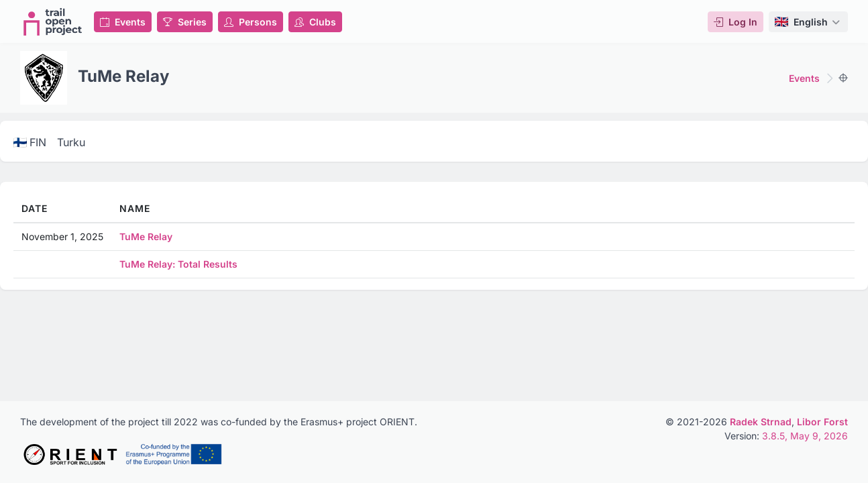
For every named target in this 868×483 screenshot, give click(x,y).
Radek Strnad (761, 422)
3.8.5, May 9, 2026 (805, 436)
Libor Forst (822, 422)
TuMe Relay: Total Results (178, 264)
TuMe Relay (146, 236)
